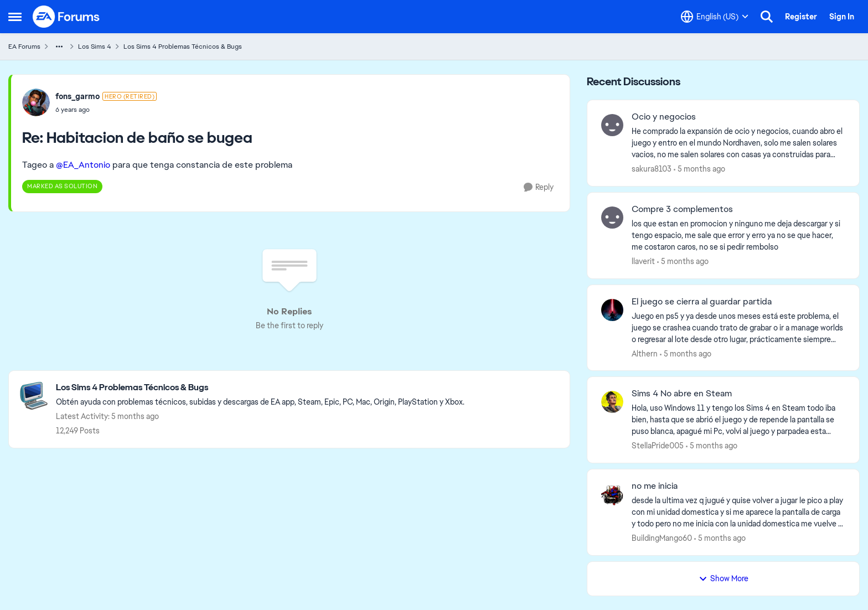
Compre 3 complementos (682, 209)
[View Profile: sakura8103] (612, 125)
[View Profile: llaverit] (612, 218)
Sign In (842, 17)
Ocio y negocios (664, 117)
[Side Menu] (15, 17)
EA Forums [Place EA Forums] (24, 46)
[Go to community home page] (66, 17)
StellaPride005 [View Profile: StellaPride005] (658, 446)
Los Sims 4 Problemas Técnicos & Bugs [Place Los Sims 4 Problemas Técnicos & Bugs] (183, 46)
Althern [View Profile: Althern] (645, 353)
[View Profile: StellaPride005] (612, 402)
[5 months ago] (699, 169)
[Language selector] (715, 17)
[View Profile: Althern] (612, 310)
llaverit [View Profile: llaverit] (643, 261)
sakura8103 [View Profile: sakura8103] (652, 169)
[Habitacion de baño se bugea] (106, 110)
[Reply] (539, 187)
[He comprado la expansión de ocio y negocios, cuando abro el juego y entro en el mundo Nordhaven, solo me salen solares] (738, 143)
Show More (724, 578)
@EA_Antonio (83, 165)
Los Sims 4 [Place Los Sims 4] (95, 46)
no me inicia (655, 486)
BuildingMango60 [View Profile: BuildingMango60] (662, 538)
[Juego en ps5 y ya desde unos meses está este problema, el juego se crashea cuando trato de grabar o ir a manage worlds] (738, 327)
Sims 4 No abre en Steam (682, 394)
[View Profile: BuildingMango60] (612, 494)
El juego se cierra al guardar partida (702, 302)
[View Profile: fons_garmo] (36, 102)
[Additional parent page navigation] (59, 46)
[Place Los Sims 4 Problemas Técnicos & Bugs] (260, 388)
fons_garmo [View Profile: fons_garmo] (77, 96)
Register (801, 17)
